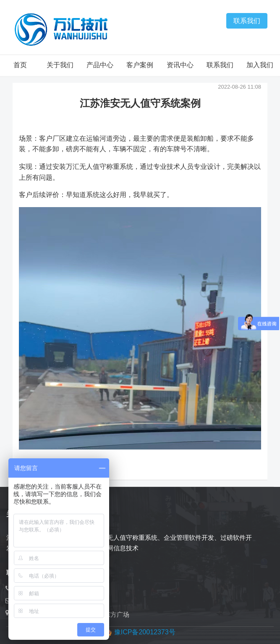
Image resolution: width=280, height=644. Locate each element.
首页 (20, 65)
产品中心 (100, 65)
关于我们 (60, 65)
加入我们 (260, 65)
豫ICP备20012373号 (145, 632)
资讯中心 (180, 65)
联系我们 (247, 21)
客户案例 (140, 65)
